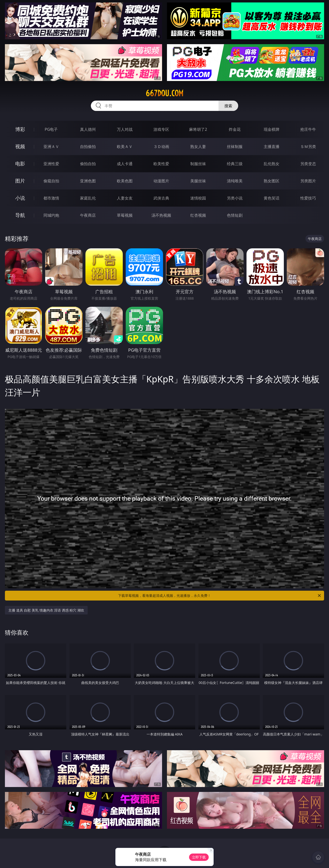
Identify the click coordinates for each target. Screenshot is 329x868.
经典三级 (235, 164)
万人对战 (125, 129)
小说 (20, 198)
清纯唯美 (235, 181)
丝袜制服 (235, 147)
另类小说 (235, 198)
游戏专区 (161, 129)
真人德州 (88, 129)
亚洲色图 (88, 181)
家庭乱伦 (88, 198)
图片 (20, 181)
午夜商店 (88, 215)
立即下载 (199, 857)
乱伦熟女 (272, 164)
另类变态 (308, 164)
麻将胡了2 (198, 129)
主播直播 (272, 147)
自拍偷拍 (88, 147)
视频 (20, 146)
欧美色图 (125, 181)
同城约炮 (51, 215)
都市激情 (51, 198)
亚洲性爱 (51, 164)
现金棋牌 (272, 129)
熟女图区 (272, 181)
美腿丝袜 (198, 181)
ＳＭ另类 (308, 147)
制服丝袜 (198, 164)
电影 (20, 164)
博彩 (20, 129)
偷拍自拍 (88, 164)
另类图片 (308, 181)
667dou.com (164, 93)
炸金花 (235, 129)
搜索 (228, 106)
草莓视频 (125, 215)
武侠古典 (161, 198)
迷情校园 (198, 198)
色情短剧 (235, 215)
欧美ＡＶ (125, 147)
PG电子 (51, 129)
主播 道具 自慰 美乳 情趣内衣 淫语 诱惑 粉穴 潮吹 (46, 610)
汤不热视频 (161, 215)
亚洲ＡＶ (51, 147)
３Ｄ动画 (161, 147)
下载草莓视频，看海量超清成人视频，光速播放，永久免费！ (220, 596)
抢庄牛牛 (308, 129)
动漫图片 (161, 181)
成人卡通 (125, 164)
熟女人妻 (198, 147)
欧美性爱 (161, 164)
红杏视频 (198, 215)
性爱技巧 (308, 198)
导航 (20, 215)
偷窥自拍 (51, 181)
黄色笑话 (272, 198)
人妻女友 (125, 198)
